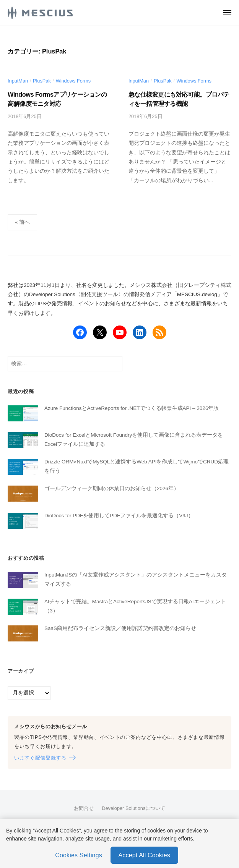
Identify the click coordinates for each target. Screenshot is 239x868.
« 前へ (22, 222)
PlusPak (42, 81)
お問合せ (84, 808)
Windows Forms (73, 81)
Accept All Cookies (144, 855)
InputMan (18, 81)
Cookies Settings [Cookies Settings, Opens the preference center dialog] (79, 855)
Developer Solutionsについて (133, 808)
